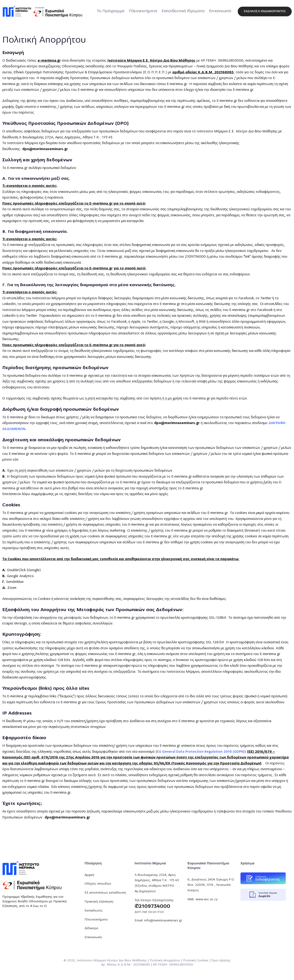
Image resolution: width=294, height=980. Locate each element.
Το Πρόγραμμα (111, 11)
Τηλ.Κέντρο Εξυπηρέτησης (154, 900)
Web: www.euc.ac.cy (202, 899)
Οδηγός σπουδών (98, 884)
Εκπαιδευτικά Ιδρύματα (183, 11)
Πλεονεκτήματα (143, 11)
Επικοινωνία (220, 11)
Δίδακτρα (91, 928)
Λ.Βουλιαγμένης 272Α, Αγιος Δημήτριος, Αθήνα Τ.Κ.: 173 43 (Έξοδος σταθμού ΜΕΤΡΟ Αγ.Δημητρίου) (157, 883)
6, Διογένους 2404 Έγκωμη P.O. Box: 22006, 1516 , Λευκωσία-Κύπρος (211, 885)
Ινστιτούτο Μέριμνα (91, 961)
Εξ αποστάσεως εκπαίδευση (105, 893)
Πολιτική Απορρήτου (165, 961)
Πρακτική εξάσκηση (99, 902)
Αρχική (89, 875)
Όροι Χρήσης (221, 961)
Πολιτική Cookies (196, 961)
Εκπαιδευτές (94, 911)
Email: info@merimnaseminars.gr (158, 921)
